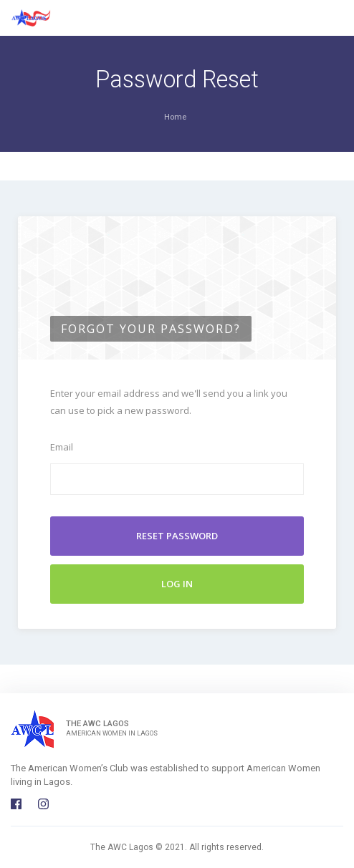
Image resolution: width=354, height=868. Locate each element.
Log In (177, 584)
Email (62, 447)
